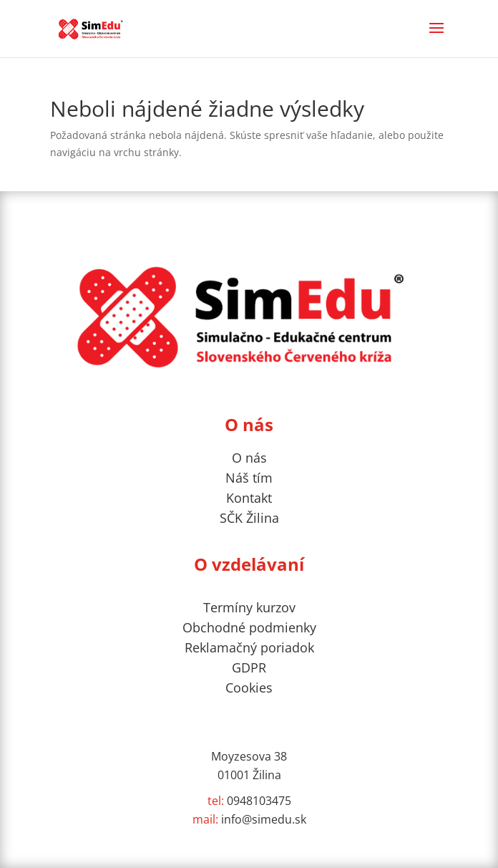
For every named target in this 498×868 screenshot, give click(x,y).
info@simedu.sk (249, 819)
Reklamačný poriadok (249, 647)
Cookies (249, 688)
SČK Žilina (249, 518)
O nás (249, 458)
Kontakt (249, 498)
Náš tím (249, 478)
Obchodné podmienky (249, 627)
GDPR (249, 667)
